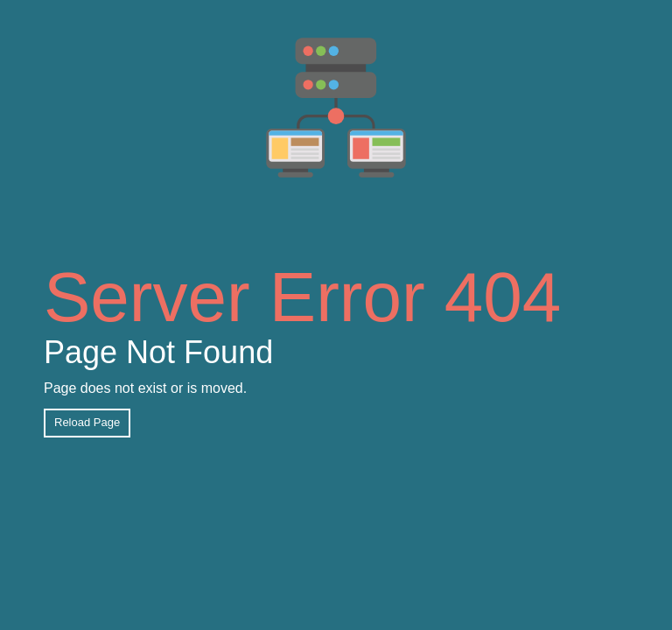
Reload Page (87, 422)
